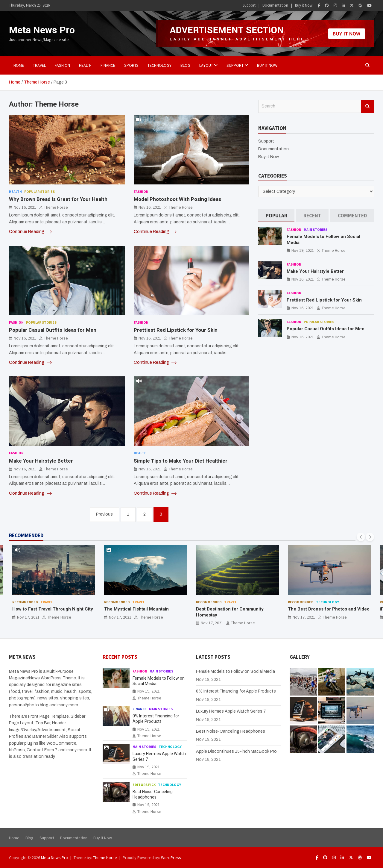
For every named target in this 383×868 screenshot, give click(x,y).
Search (367, 106)
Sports (131, 65)
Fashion (62, 65)
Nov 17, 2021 (28, 617)
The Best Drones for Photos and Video (329, 609)
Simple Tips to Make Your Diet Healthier (181, 461)
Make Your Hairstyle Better (41, 461)
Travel (39, 65)
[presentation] (361, 537)
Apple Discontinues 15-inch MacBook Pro (236, 751)
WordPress (171, 858)
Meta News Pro (42, 30)
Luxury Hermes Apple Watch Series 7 (231, 711)
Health (85, 65)
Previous (104, 514)
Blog (29, 838)
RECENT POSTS (120, 657)
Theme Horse (56, 207)
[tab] (276, 216)
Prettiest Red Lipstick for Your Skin (176, 330)
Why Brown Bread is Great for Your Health (58, 199)
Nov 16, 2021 (25, 207)
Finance (108, 65)
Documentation (275, 5)
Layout (206, 65)
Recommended (25, 602)
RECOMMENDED (26, 535)
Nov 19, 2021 (303, 250)
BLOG (185, 65)
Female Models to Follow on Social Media (235, 671)
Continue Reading (30, 232)
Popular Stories (39, 191)
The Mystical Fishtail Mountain (136, 609)
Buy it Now (304, 5)
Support (249, 5)
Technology (159, 65)
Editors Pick (144, 785)
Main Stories (316, 230)
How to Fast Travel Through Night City (53, 609)
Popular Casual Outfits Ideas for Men (53, 330)
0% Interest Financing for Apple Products (236, 691)
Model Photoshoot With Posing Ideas (177, 199)
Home (19, 65)
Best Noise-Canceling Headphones (231, 731)
